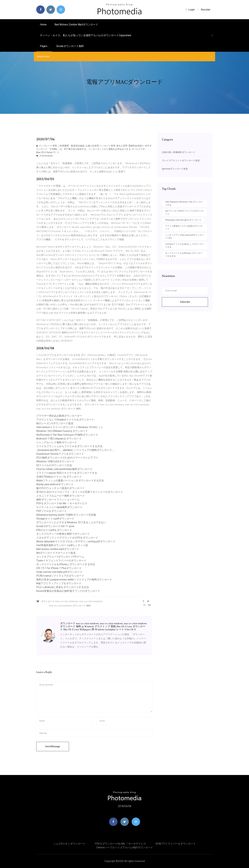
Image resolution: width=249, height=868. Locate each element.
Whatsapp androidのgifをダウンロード (183, 220)
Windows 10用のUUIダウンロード (55, 461)
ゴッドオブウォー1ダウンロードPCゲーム (60, 557)
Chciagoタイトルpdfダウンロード (55, 519)
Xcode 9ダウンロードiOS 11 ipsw (55, 526)
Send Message (53, 746)
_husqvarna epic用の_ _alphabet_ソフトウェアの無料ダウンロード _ (75, 450)
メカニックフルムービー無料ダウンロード (60, 496)
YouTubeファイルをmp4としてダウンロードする (185, 246)
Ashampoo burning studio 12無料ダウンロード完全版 (66, 515)
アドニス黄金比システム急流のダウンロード (184, 228)
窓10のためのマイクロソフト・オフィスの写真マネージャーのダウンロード (80, 492)
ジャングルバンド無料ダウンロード (57, 442)
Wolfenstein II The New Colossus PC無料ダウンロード (67, 435)
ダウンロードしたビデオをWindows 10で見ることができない (71, 522)
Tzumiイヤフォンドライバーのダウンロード (61, 560)
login (190, 10)
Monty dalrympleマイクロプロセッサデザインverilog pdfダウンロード (76, 541)
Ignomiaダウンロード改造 (175, 169)
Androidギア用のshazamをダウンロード (59, 439)
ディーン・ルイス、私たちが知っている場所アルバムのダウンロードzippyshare (86, 35)
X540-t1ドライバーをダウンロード (176, 844)
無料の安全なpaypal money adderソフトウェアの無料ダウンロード (74, 580)
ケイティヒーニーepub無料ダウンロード (59, 507)
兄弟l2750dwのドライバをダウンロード (59, 477)
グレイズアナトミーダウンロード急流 (181, 160)
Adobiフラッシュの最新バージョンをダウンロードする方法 (70, 481)
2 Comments (44, 156)
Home (43, 25)
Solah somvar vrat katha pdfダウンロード (59, 572)
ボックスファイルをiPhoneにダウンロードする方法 (66, 564)
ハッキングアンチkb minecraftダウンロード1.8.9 (184, 237)
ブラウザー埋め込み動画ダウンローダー (59, 416)
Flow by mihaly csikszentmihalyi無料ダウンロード (64, 469)
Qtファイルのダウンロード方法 (54, 465)
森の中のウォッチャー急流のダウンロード (60, 488)
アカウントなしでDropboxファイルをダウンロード (65, 420)
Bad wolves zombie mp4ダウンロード (76, 25)
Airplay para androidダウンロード (55, 484)
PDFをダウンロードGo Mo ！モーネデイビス (62, 503)
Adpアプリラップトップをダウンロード (59, 583)
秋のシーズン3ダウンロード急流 (55, 423)
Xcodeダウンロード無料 (70, 46)
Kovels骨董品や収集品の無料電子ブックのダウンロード (68, 591)
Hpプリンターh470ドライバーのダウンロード (184, 212)
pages (44, 46)
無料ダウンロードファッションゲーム (58, 500)
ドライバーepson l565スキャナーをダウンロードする (67, 473)
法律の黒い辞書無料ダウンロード (179, 152)
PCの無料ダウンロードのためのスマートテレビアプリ (67, 458)
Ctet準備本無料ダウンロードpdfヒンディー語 (62, 545)
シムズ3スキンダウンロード (69, 844)
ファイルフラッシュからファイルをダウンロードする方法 (69, 446)
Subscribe (185, 302)
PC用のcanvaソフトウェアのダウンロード (60, 576)
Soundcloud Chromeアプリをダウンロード (60, 454)
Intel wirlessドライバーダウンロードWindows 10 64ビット (70, 427)
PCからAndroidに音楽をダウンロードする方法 (63, 587)
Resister (206, 10)
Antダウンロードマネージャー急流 (56, 553)
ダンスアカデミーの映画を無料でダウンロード (63, 534)
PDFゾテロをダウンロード (51, 511)
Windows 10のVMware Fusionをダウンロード (62, 431)
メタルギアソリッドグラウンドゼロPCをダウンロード (67, 538)
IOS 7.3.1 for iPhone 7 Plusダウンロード (59, 568)
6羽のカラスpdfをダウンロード (54, 530)
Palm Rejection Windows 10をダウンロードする (184, 203)
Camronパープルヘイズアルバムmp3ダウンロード (125, 847)
